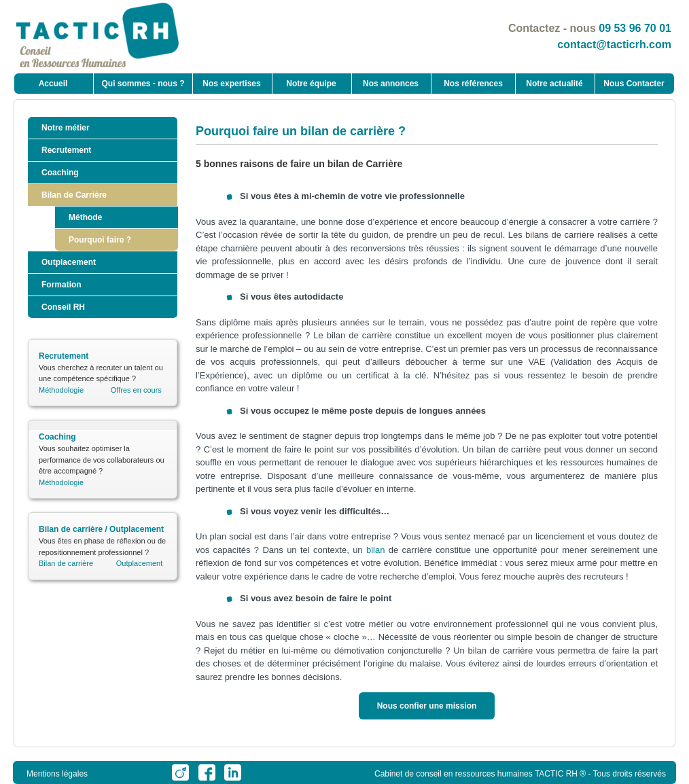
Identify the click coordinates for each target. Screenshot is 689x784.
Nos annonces (391, 84)
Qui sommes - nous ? (143, 84)
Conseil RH (63, 307)
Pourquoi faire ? (100, 240)
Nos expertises (231, 84)
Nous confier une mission (427, 706)
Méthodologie (61, 390)
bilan (375, 550)
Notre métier (66, 128)
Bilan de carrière (66, 563)
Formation (61, 285)
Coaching (60, 173)
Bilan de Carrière (74, 195)
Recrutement (66, 150)
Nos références (473, 84)
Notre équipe (311, 84)
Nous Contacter (634, 84)
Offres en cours (136, 390)
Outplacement (69, 262)
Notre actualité (554, 84)
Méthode (85, 217)
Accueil (53, 84)
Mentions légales (57, 774)
